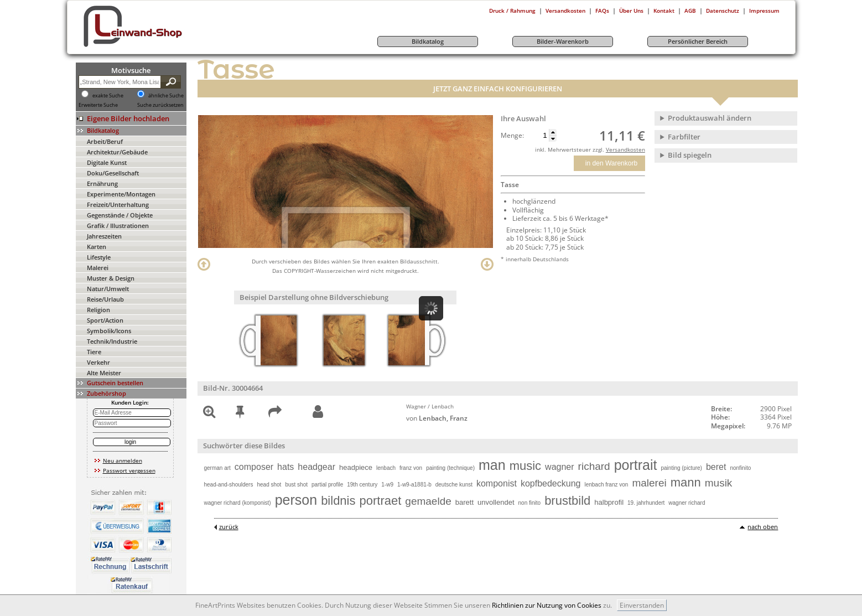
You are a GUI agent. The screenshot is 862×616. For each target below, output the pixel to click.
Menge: (512, 136)
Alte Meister (104, 373)
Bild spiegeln (690, 155)
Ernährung (102, 183)
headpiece (356, 467)
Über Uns (631, 11)
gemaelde (428, 501)
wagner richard (687, 503)
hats (285, 467)
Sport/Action (105, 320)
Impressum (764, 11)
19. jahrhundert (646, 503)
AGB (690, 11)
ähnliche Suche (166, 96)
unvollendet (496, 502)
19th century (362, 485)
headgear (316, 467)
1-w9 (387, 485)
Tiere (94, 352)
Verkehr (98, 362)
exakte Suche (108, 96)
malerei (649, 483)
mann (686, 482)
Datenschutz (723, 11)
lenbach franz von (606, 485)
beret (716, 467)
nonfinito (740, 468)
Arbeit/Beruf (105, 141)
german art (217, 468)
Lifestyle (99, 257)
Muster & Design (111, 278)
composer (254, 467)
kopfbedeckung (551, 483)
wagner (559, 467)
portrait (636, 465)
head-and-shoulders (229, 485)
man (492, 465)
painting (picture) (681, 468)
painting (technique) (450, 468)
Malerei (98, 268)
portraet (381, 501)
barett (464, 502)
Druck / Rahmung (512, 11)
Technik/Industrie (112, 341)
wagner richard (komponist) (238, 503)
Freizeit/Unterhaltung (118, 205)
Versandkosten (565, 11)
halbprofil (609, 502)
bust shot (296, 485)
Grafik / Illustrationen (118, 226)
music (525, 466)
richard (594, 466)
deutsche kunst (454, 485)
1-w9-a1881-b (414, 485)
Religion (98, 310)
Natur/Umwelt (108, 289)
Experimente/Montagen (121, 194)
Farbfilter (684, 137)
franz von (411, 468)
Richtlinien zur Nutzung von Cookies (547, 605)
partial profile (327, 485)
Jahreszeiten (104, 236)
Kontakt (664, 11)
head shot (269, 485)
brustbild (567, 501)
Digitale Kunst (107, 162)
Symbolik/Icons (109, 331)
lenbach (386, 468)
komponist (497, 483)
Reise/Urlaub (105, 299)
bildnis (338, 501)
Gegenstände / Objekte (120, 215)
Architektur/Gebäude (117, 152)
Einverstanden (642, 605)
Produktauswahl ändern (710, 118)
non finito (530, 503)
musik (719, 483)
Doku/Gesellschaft (113, 173)
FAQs (602, 11)
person (296, 500)
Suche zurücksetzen (160, 105)
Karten (97, 247)
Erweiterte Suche (98, 105)
